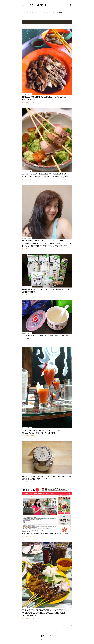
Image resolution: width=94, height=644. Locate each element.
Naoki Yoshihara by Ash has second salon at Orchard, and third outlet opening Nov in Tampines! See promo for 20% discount (47, 243)
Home (29, 12)
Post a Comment (31, 102)
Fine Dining (53, 12)
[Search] (71, 5)
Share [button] (24, 102)
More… (61, 12)
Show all (67, 22)
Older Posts (67, 625)
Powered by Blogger (47, 636)
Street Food (37, 12)
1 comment (29, 179)
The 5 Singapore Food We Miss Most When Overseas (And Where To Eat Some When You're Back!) (45, 613)
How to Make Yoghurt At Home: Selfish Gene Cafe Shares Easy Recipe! (47, 478)
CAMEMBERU (37, 5)
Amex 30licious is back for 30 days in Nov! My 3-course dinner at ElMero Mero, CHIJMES (46, 175)
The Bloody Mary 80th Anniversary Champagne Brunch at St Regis (42, 432)
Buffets (45, 12)
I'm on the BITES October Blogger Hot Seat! (46, 534)
